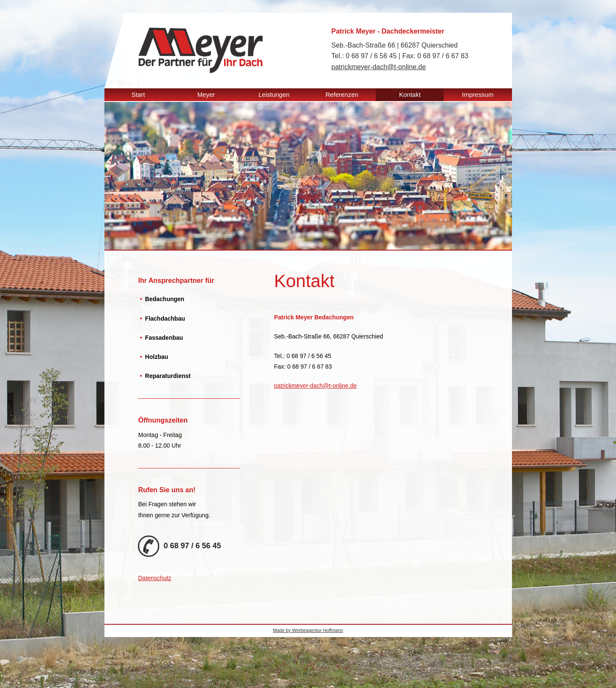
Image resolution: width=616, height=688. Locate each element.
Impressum (478, 94)
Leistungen (274, 94)
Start (138, 94)
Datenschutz (155, 578)
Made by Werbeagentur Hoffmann (308, 630)
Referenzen (342, 94)
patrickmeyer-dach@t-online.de (379, 67)
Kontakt (410, 94)
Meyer (206, 94)
